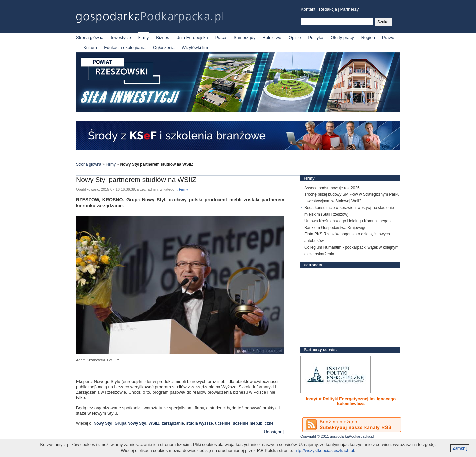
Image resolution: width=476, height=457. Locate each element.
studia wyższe (199, 423)
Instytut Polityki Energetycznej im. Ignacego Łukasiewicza (351, 401)
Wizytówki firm (196, 47)
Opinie (295, 37)
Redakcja (328, 9)
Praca (221, 37)
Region (368, 37)
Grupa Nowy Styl (131, 423)
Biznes (162, 37)
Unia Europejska (192, 37)
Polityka (316, 37)
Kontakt (308, 9)
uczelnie (223, 423)
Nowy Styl (103, 423)
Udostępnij (274, 432)
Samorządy (245, 37)
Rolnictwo (272, 37)
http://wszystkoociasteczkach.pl (324, 451)
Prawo (388, 37)
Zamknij (460, 448)
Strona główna (90, 37)
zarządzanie (173, 423)
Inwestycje (121, 37)
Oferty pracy (342, 37)
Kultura (90, 47)
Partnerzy (350, 9)
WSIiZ (154, 423)
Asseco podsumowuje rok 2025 (332, 188)
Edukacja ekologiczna (125, 47)
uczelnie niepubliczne (253, 423)
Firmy (144, 37)
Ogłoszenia (164, 47)
